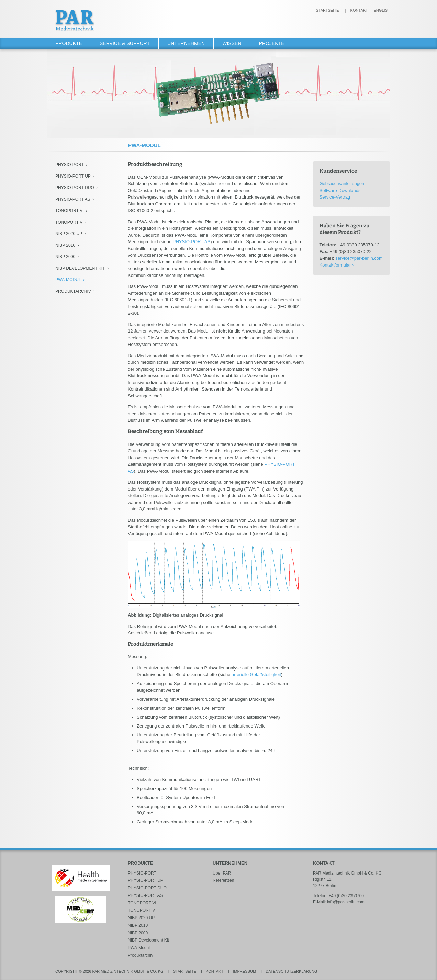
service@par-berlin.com (359, 258)
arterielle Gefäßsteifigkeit (256, 674)
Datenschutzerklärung (291, 971)
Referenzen (223, 880)
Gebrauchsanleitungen (342, 184)
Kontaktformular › (337, 265)
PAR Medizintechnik (75, 20)
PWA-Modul (68, 280)
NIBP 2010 (65, 245)
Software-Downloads (340, 190)
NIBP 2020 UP (69, 234)
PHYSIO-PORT (70, 165)
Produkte (69, 43)
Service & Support (125, 43)
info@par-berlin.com (346, 902)
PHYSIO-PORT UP (73, 176)
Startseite (327, 10)
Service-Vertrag (335, 197)
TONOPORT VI (70, 211)
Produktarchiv (73, 291)
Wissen (232, 43)
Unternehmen (186, 43)
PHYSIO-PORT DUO (75, 188)
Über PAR (222, 873)
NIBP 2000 (65, 257)
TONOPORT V (69, 222)
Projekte (272, 43)
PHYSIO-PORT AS (73, 199)
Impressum (244, 971)
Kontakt (359, 10)
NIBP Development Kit (80, 268)
